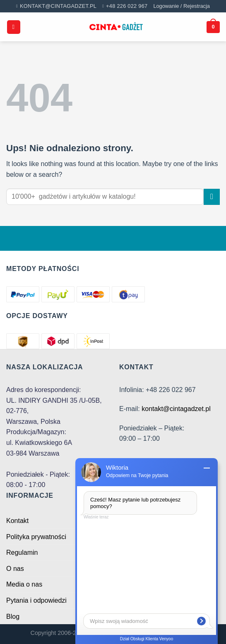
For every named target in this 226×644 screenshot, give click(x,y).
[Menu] (14, 27)
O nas (15, 569)
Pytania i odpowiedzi (36, 600)
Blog (13, 617)
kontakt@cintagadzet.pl (176, 409)
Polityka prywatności (36, 537)
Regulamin (22, 553)
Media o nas (24, 584)
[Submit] (212, 197)
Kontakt (17, 521)
